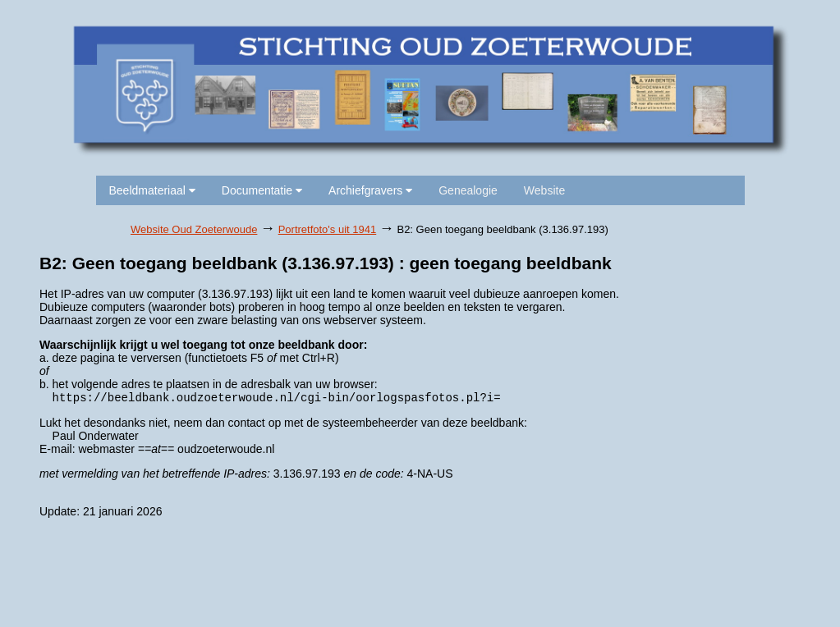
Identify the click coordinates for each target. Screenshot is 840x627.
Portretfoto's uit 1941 (328, 229)
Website (544, 190)
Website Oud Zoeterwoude (194, 229)
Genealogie (468, 190)
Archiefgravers (370, 190)
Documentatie (262, 190)
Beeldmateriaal (152, 190)
